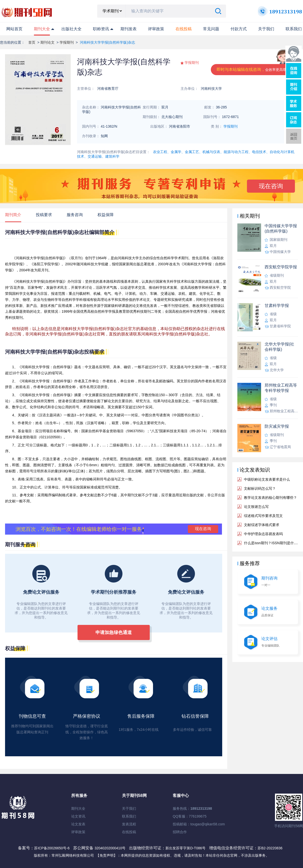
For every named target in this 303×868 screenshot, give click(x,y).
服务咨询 (75, 215)
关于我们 (266, 29)
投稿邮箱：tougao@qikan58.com (199, 824)
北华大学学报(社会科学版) (279, 347)
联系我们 (294, 29)
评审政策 (156, 29)
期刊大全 (42, 29)
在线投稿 (129, 832)
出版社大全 (71, 29)
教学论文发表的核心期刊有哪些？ (270, 498)
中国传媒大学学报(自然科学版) (281, 228)
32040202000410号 (110, 848)
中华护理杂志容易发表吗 (263, 534)
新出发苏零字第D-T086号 (185, 848)
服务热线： (192, 808)
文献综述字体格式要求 (262, 525)
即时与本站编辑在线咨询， (253, 69)
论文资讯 (78, 816)
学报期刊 (67, 42)
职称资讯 (101, 29)
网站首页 (14, 29)
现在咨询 (271, 186)
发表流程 (129, 824)
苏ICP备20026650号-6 (52, 848)
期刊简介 (13, 215)
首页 (32, 42)
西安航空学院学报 (281, 267)
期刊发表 (129, 29)
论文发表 (78, 824)
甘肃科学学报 (277, 306)
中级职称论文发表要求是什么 (267, 479)
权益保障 (106, 215)
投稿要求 (44, 215)
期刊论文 (47, 42)
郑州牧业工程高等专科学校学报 (281, 388)
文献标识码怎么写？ (260, 488)
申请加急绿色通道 (114, 632)
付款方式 (239, 29)
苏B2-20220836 (270, 848)
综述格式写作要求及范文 (263, 516)
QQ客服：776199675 (190, 816)
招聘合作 (180, 832)
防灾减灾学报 (277, 426)
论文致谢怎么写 (256, 507)
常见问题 (211, 29)
